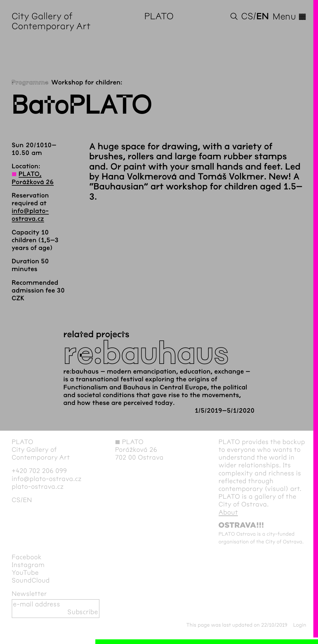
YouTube (25, 573)
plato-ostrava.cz (38, 487)
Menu (289, 17)
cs (247, 17)
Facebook (27, 557)
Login (300, 625)
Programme (30, 83)
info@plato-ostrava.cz (47, 479)
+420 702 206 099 (39, 471)
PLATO (159, 17)
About (228, 513)
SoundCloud (31, 581)
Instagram (28, 565)
